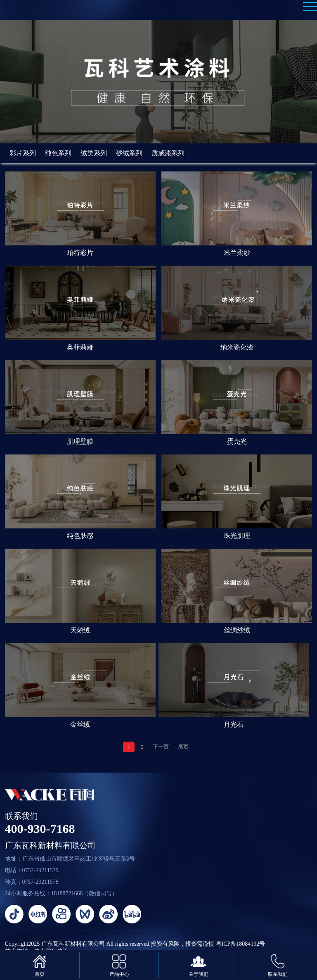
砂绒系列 (129, 153)
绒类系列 (94, 153)
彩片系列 (23, 153)
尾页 (183, 747)
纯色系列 (58, 153)
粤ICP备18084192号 (241, 944)
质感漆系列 (168, 153)
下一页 (161, 747)
